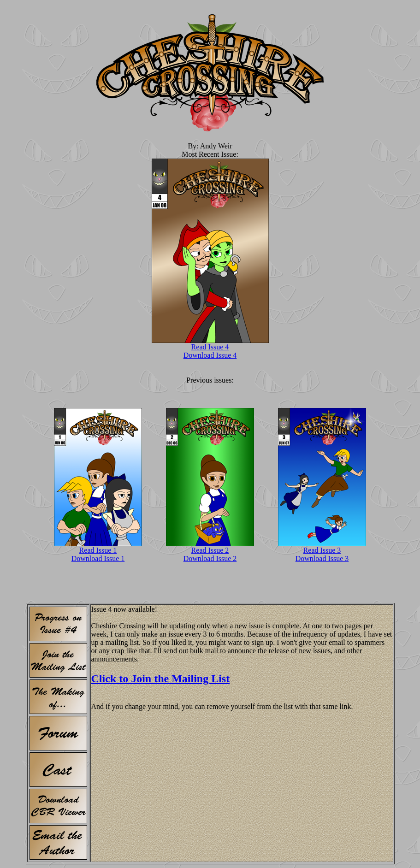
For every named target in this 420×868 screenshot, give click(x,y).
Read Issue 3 (322, 550)
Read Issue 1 (98, 550)
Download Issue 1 (98, 558)
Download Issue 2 (210, 558)
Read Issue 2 (210, 550)
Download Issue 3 (322, 558)
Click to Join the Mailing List (161, 679)
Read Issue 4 (210, 347)
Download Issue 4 (210, 355)
